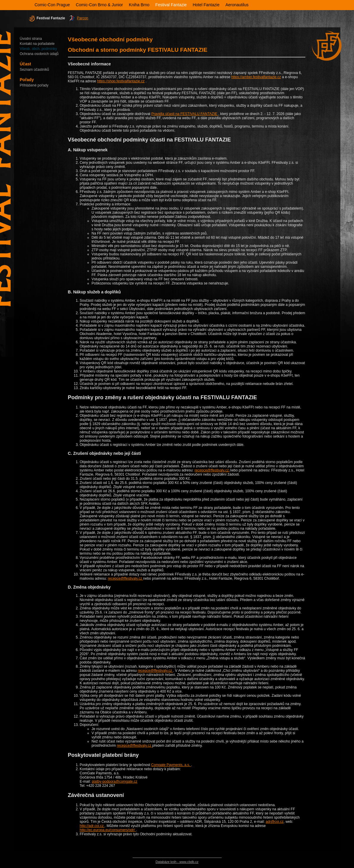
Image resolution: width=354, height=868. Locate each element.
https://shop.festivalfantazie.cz (121, 81)
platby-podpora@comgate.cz (115, 781)
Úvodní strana (31, 39)
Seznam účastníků (35, 70)
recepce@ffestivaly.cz (212, 470)
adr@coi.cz (274, 822)
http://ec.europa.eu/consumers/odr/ (108, 830)
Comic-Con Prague (52, 5)
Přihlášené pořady (34, 85)
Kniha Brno (139, 5)
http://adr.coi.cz (92, 826)
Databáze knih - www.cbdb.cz (177, 862)
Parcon (82, 18)
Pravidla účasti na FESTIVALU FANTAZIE (185, 114)
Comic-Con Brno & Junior (100, 5)
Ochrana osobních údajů (39, 54)
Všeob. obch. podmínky (38, 49)
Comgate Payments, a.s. (171, 765)
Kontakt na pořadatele (37, 44)
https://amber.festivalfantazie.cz (256, 77)
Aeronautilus (237, 5)
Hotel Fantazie (206, 5)
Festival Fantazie (171, 5)
